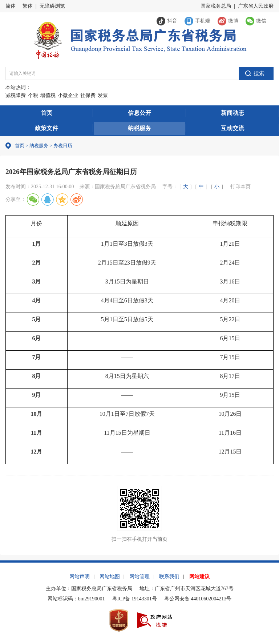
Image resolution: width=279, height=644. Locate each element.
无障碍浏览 (52, 6)
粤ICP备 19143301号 (135, 599)
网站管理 (139, 577)
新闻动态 (232, 113)
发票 (103, 95)
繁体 (28, 6)
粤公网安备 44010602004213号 (198, 599)
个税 (33, 95)
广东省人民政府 (256, 6)
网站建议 (199, 577)
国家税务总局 (216, 6)
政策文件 (46, 128)
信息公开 (139, 113)
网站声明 (80, 577)
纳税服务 (139, 128)
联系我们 (169, 577)
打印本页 (240, 187)
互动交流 (232, 128)
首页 (46, 113)
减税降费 (16, 95)
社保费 (88, 95)
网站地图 (110, 577)
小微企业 (68, 95)
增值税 (48, 95)
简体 (11, 6)
